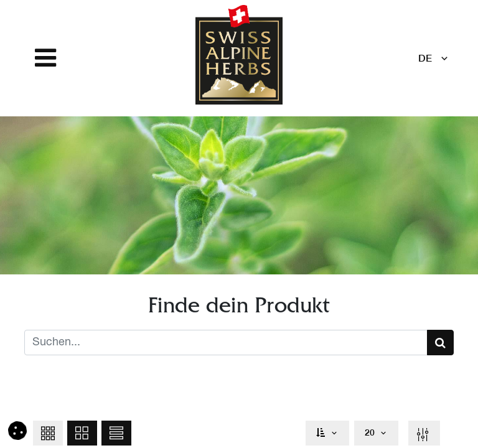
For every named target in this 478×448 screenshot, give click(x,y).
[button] (48, 433)
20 (370, 432)
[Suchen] (440, 343)
